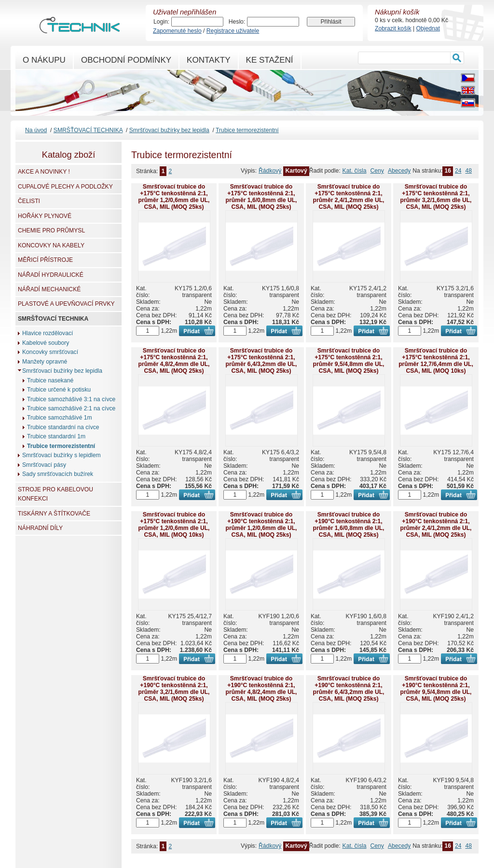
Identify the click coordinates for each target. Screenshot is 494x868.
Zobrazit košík (393, 28)
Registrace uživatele (233, 31)
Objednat (428, 28)
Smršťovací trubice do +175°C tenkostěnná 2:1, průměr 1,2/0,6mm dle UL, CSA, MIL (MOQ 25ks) (174, 197)
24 (458, 171)
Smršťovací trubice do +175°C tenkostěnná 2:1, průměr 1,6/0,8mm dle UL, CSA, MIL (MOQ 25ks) (261, 197)
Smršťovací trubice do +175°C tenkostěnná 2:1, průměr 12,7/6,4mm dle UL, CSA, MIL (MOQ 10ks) (436, 361)
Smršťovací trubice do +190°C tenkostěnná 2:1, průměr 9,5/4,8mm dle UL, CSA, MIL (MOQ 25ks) (436, 689)
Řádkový (270, 171)
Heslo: (237, 22)
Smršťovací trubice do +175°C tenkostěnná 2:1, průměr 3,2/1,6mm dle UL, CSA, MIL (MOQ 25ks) (436, 197)
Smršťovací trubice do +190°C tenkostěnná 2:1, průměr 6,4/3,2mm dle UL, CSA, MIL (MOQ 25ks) (349, 689)
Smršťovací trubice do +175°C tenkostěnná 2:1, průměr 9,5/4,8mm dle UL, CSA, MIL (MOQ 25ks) (349, 361)
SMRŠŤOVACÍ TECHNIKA (88, 130)
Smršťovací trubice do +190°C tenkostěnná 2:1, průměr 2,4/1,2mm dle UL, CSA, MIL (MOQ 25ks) (436, 525)
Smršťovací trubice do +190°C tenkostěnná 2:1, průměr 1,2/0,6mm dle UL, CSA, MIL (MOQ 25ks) (261, 525)
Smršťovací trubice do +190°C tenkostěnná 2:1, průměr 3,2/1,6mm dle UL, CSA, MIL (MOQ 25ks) (174, 689)
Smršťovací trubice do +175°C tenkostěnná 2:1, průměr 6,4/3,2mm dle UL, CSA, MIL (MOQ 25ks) (261, 361)
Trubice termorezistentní (247, 130)
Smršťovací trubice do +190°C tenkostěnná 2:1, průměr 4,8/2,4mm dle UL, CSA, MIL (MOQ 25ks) (261, 689)
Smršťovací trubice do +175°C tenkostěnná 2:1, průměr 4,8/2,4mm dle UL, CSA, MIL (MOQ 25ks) (174, 361)
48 (468, 171)
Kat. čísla (355, 171)
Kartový (296, 171)
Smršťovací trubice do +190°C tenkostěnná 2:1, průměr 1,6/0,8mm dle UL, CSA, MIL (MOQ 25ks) (349, 525)
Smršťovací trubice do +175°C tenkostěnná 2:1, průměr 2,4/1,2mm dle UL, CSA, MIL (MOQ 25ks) (349, 197)
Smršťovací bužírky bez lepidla (169, 130)
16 (448, 171)
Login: (161, 22)
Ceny (377, 171)
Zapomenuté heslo (177, 31)
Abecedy (399, 171)
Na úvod (36, 130)
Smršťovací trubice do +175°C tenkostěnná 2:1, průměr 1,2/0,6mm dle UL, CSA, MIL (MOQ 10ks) (174, 525)
